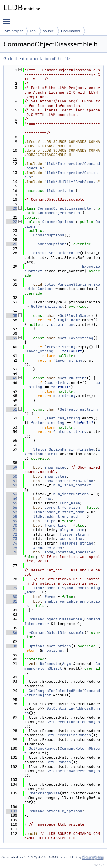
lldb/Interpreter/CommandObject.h (62, 166)
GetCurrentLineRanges (69, 735)
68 (12, 516)
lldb (33, 31)
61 (12, 481)
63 (12, 494)
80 (12, 597)
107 (12, 811)
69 (12, 521)
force (50, 597)
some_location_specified (70, 552)
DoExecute (50, 664)
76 (12, 552)
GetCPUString (73, 378)
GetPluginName (74, 316)
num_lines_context (72, 485)
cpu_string (58, 383)
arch (57, 548)
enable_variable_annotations (62, 604)
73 (12, 539)
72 (12, 534)
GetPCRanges (59, 762)
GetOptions (60, 646)
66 (12, 507)
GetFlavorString (77, 338)
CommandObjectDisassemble (64, 208)
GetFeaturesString (79, 409)
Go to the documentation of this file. (37, 59)
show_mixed (55, 467)
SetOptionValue (64, 253)
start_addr (73, 512)
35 (12, 316)
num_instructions (71, 494)
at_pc (50, 521)
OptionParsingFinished (72, 449)
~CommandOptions (50, 244)
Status (40, 253)
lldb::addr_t (47, 512)
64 (12, 499)
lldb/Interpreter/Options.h (61, 175)
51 (12, 409)
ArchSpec (42, 548)
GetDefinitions (46, 306)
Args (67, 664)
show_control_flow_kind (69, 481)
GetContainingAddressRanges (62, 711)
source (48, 31)
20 (12, 208)
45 (12, 378)
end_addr (71, 516)
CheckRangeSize (44, 793)
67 (12, 512)
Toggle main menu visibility (8, 19)
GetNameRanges (43, 748)
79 (12, 588)
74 (12, 543)
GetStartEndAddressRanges (73, 771)
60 (12, 476)
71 (12, 530)
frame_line (55, 525)
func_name (70, 503)
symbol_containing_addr (62, 590)
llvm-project (13, 31)
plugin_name (68, 320)
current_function (62, 507)
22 (12, 222)
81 (12, 601)
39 (12, 338)
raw (48, 499)
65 (12, 503)
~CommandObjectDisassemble (57, 633)
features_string (63, 418)
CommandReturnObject (62, 751)
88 (12, 646)
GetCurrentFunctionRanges (73, 722)
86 (12, 633)
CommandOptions (57, 222)
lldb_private (60, 191)
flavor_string (61, 347)
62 (12, 485)
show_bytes (55, 476)
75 (12, 548)
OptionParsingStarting (68, 284)
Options (37, 646)
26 (12, 244)
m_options (52, 650)
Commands (70, 31)
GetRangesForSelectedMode (55, 691)
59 (12, 467)
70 (12, 525)
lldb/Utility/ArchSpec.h (72, 182)
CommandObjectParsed (59, 213)
